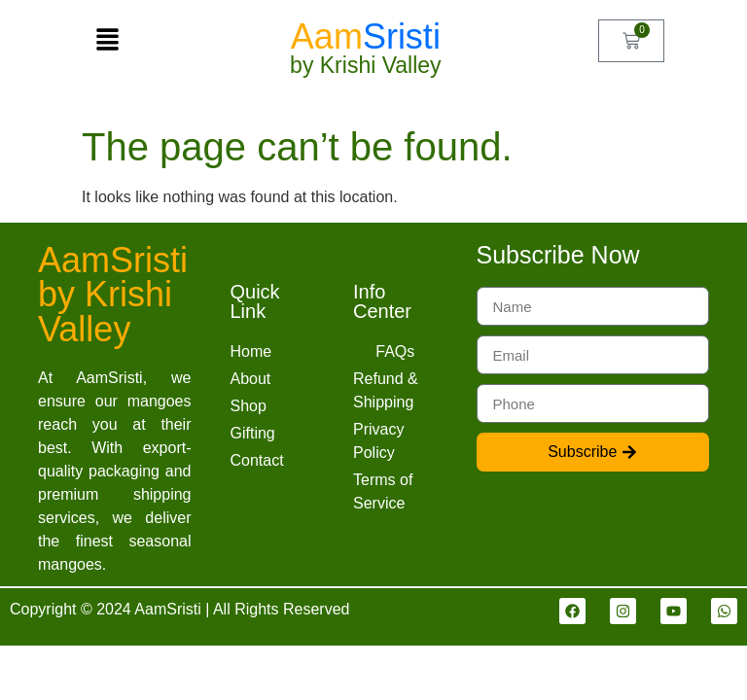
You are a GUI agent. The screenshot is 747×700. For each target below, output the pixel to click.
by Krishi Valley (366, 65)
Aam (366, 36)
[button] (108, 41)
